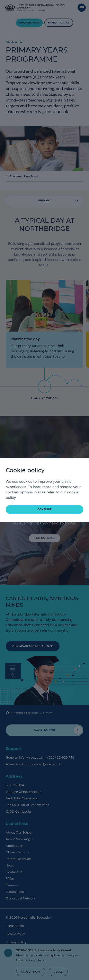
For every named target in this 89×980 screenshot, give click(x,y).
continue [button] (45, 509)
